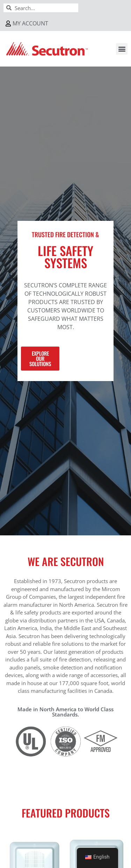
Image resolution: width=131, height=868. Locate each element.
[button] (122, 49)
